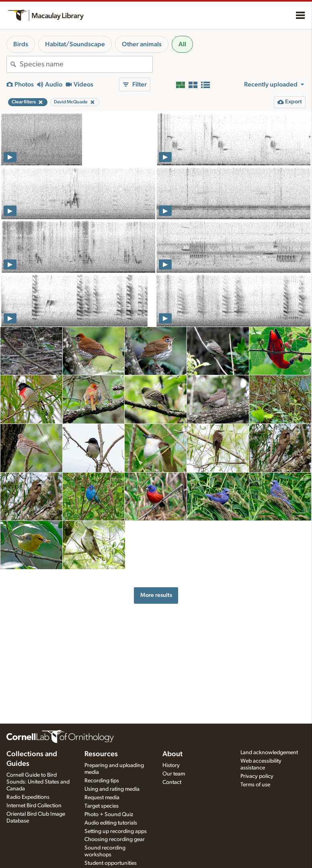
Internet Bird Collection (34, 806)
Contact (172, 782)
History (171, 765)
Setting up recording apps (116, 831)
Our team (174, 774)
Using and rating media (112, 789)
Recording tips (102, 781)
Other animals (142, 44)
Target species (102, 806)
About (172, 754)
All (182, 44)
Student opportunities (111, 863)
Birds (21, 44)
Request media (102, 798)
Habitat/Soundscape (75, 44)
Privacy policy (257, 776)
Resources (101, 754)
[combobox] (86, 64)
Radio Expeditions (28, 797)
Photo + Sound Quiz (109, 815)
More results (156, 595)
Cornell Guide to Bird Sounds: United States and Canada (38, 782)
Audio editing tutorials (111, 823)
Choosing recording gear (115, 839)
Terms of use (255, 785)
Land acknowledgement (269, 753)
